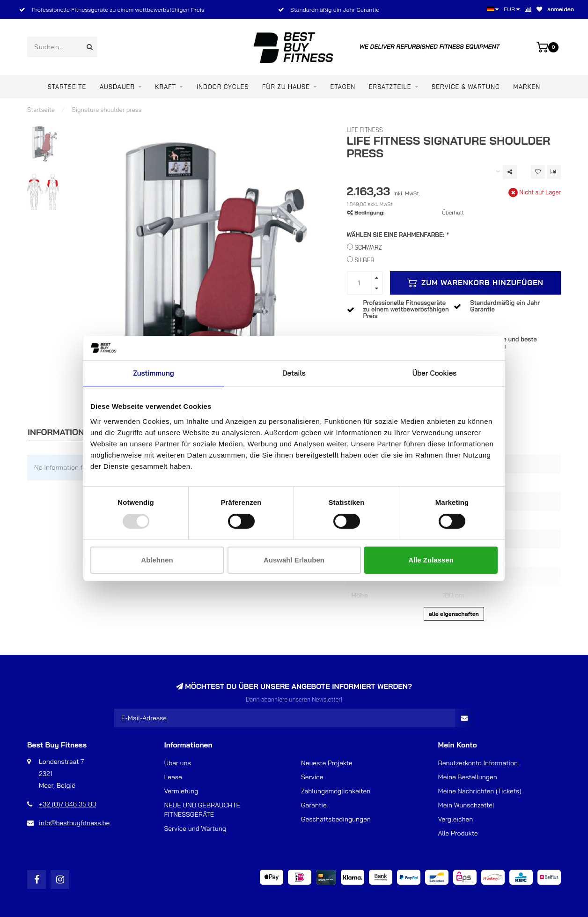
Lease (173, 777)
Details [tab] (294, 373)
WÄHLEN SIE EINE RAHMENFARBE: (398, 235)
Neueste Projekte (327, 763)
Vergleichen (456, 819)
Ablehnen (157, 560)
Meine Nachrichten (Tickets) (480, 791)
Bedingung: (369, 212)
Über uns (178, 763)
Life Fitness (365, 130)
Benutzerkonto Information (478, 763)
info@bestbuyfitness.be (74, 823)
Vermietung (181, 791)
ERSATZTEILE (390, 87)
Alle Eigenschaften (454, 614)
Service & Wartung (466, 87)
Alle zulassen (431, 560)
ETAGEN (343, 87)
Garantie (314, 805)
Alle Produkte (458, 833)
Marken (527, 87)
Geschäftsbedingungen (336, 819)
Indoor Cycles (223, 87)
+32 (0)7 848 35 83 (67, 804)
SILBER (364, 260)
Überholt (453, 212)
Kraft (165, 87)
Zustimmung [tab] (153, 373)
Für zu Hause (286, 87)
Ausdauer (117, 87)
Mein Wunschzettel (466, 805)
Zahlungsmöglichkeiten (336, 791)
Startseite (67, 87)
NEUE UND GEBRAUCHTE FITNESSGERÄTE (202, 810)
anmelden (561, 9)
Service (312, 777)
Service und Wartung (195, 828)
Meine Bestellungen (468, 777)
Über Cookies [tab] (435, 373)
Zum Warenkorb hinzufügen (475, 283)
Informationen (62, 432)
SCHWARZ (368, 247)
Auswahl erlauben (294, 560)
